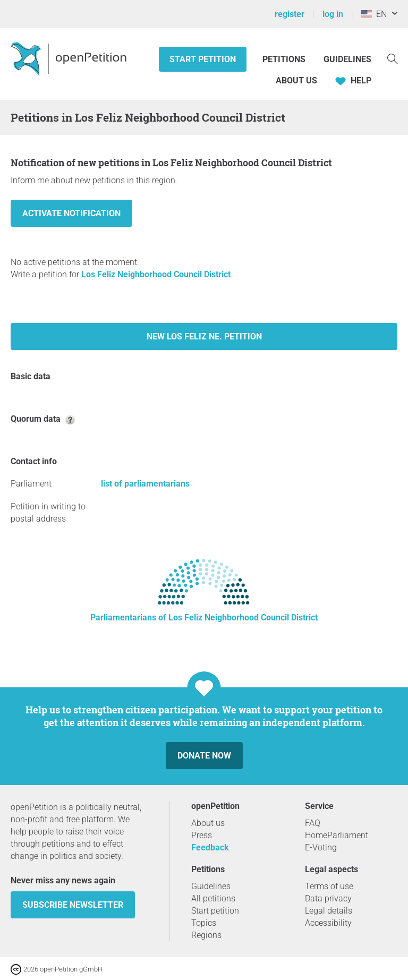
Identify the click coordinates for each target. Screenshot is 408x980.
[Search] (393, 58)
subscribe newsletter (73, 905)
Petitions (285, 59)
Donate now (204, 756)
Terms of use (329, 886)
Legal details (329, 911)
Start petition (203, 59)
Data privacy (328, 898)
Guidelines (347, 59)
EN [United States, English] (374, 14)
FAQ (313, 823)
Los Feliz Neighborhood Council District (156, 274)
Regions (206, 935)
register (290, 14)
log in (333, 14)
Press (202, 835)
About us (296, 80)
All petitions (213, 898)
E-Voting (321, 847)
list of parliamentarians (145, 484)
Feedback (210, 847)
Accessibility (328, 923)
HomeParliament (337, 835)
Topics (204, 923)
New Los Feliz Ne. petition (204, 336)
